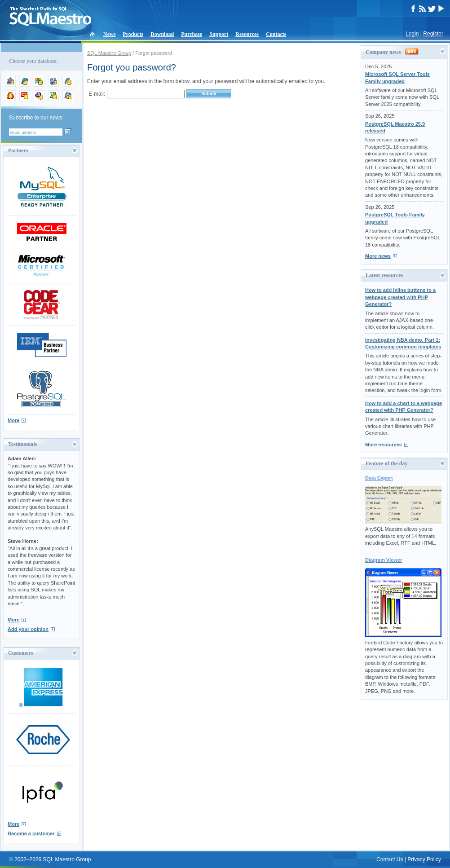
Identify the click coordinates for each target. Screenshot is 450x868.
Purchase (192, 34)
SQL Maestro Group (109, 53)
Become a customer (31, 833)
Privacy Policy (424, 859)
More (13, 420)
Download (162, 34)
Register (433, 34)
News (109, 34)
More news (378, 256)
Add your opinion (28, 629)
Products (133, 34)
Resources (247, 34)
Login (412, 34)
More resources (384, 445)
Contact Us (390, 859)
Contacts (276, 34)
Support (219, 34)
